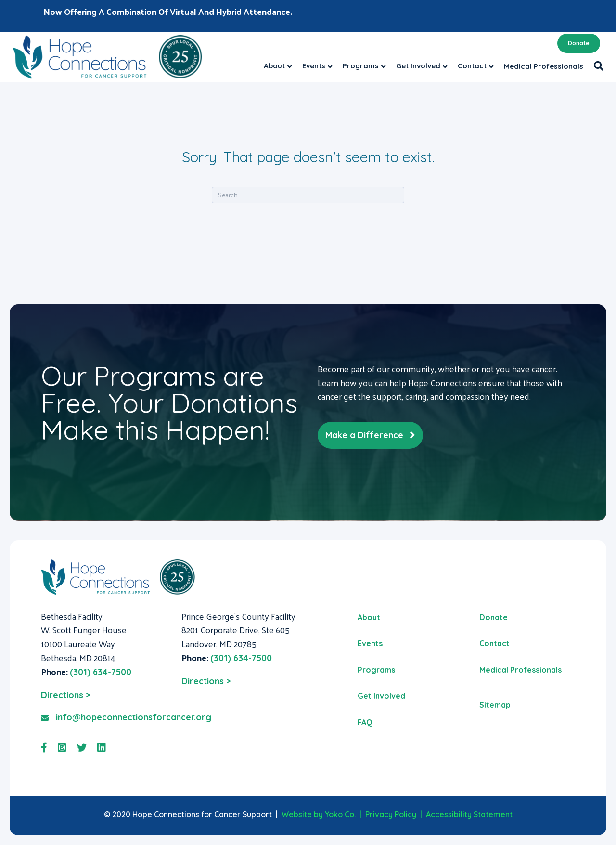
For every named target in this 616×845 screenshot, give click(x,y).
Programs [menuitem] (376, 670)
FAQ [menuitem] (365, 722)
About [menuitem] (369, 617)
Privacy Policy (391, 814)
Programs (361, 66)
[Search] (596, 66)
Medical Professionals (544, 66)
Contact (472, 66)
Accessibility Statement (469, 814)
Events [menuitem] (370, 643)
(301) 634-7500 (101, 672)
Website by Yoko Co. (319, 814)
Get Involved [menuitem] (381, 696)
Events (314, 66)
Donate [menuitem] (494, 617)
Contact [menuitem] (494, 643)
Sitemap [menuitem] (495, 705)
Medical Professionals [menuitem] (520, 670)
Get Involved (418, 66)
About (274, 66)
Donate (579, 43)
